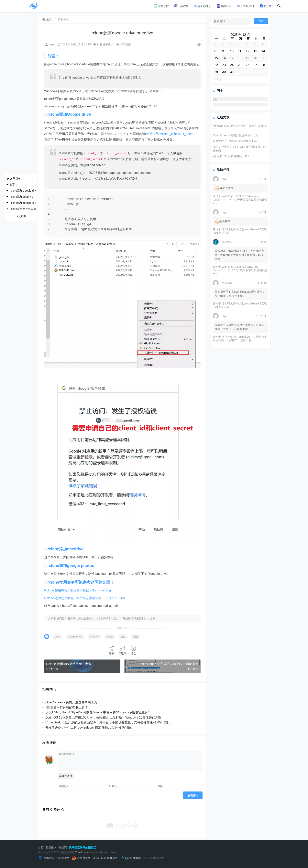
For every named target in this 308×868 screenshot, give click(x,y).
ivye (50, 44)
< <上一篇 (52, 669)
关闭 (23, 216)
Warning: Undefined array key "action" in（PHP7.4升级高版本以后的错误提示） (240, 200)
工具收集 (181, 6)
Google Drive (75, 637)
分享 (111, 650)
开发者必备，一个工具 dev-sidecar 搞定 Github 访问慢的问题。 (90, 727)
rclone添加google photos (23, 203)
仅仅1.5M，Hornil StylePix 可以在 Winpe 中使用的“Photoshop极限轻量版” (97, 712)
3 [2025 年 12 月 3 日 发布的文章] (231, 44)
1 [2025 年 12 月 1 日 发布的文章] (215, 44)
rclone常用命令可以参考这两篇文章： (23, 209)
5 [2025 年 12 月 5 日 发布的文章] (247, 44)
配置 (136, 637)
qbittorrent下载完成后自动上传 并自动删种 (169, 664)
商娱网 (63, 848)
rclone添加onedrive (21, 197)
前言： (14, 184)
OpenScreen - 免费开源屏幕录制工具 (71, 702)
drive (58, 637)
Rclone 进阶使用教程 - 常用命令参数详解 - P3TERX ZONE (85, 598)
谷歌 (123, 637)
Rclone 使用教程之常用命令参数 (69, 664)
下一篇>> (193, 669)
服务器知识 (203, 6)
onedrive (94, 637)
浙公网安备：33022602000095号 (97, 858)
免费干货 (161, 6)
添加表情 (66, 776)
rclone (110, 637)
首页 (41, 848)
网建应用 (224, 6)
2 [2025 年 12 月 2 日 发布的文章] (223, 44)
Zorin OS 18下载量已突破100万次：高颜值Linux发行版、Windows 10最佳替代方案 (103, 717)
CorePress (81, 852)
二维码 (122, 650)
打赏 (133, 650)
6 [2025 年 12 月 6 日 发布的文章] (254, 44)
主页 (47, 19)
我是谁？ (51, 848)
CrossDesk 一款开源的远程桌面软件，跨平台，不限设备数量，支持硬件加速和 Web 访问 (108, 722)
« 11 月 (217, 79)
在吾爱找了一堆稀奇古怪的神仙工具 (235, 141)
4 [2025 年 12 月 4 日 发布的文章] (239, 44)
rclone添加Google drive (23, 191)
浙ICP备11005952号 (57, 858)
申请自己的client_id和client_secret (170, 134)
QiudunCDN (130, 858)
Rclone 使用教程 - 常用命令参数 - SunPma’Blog (78, 590)
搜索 (261, 21)
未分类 (266, 6)
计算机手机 (246, 6)
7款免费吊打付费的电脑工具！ (67, 707)
